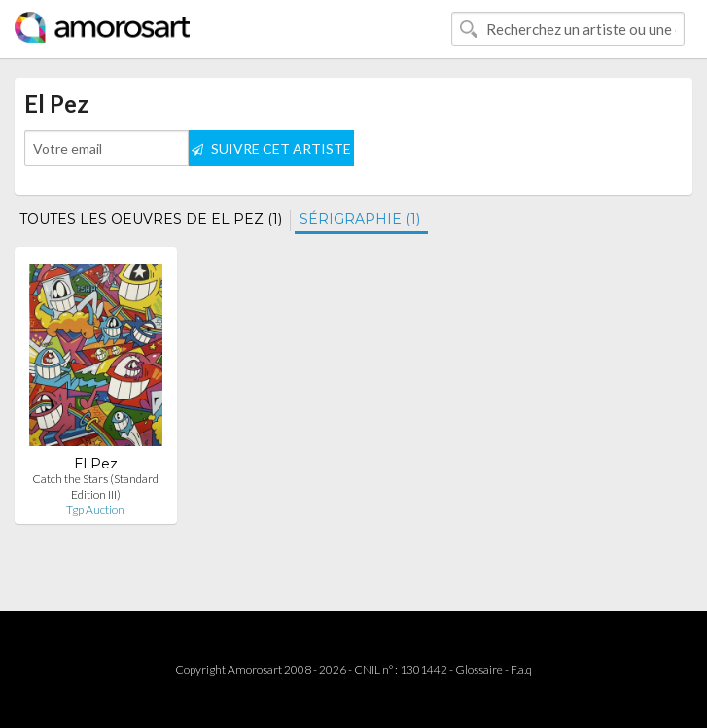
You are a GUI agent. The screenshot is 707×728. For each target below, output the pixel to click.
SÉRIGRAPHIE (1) (360, 219)
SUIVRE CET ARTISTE (271, 148)
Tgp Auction (95, 510)
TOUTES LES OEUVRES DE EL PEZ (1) (151, 219)
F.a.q (521, 669)
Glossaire (479, 669)
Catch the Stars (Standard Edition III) (95, 486)
